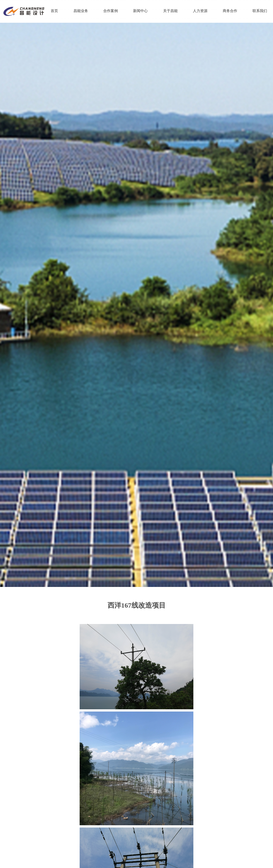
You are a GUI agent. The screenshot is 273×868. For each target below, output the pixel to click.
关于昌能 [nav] (170, 11)
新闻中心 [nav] (140, 11)
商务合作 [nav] (230, 11)
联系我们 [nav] (260, 11)
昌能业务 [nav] (81, 11)
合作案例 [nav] (111, 11)
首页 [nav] (54, 11)
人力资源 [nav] (200, 11)
